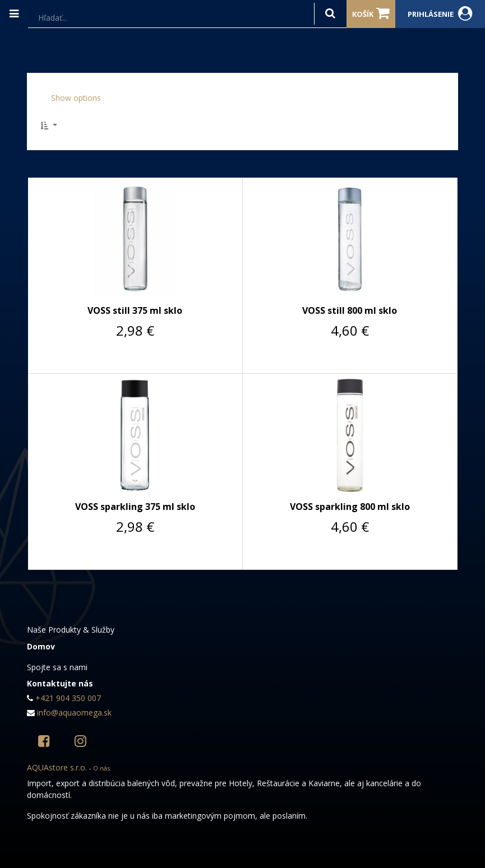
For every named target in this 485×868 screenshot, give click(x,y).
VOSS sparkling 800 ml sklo (350, 507)
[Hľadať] (330, 14)
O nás (101, 768)
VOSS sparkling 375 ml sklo (135, 507)
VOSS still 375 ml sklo (135, 310)
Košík (371, 13)
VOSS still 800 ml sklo (350, 310)
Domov (41, 646)
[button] (52, 125)
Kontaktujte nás (60, 683)
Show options (76, 98)
